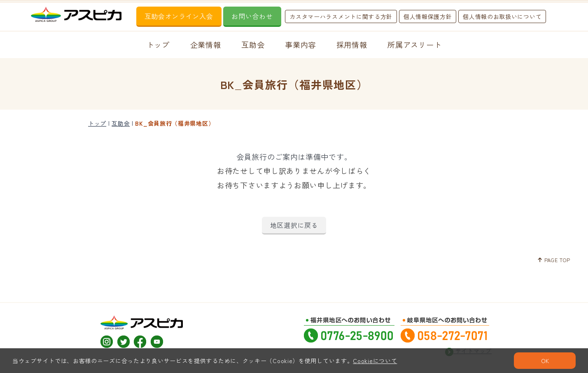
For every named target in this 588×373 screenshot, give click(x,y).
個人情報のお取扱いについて (502, 16)
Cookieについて (375, 361)
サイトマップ (468, 347)
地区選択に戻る (294, 225)
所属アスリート (414, 45)
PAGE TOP (554, 260)
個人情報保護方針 (428, 16)
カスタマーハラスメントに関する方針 (341, 16)
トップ (158, 45)
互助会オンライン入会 (179, 16)
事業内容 (300, 45)
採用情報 (352, 45)
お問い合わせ (252, 16)
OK (545, 361)
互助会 (253, 45)
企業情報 (206, 45)
